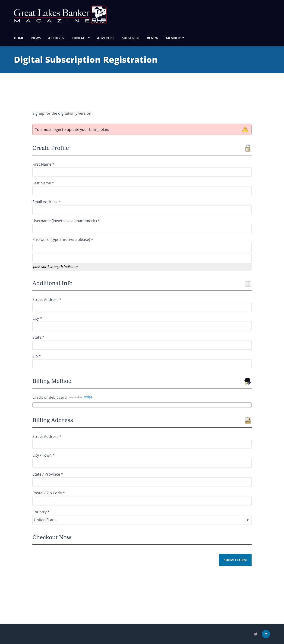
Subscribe (131, 38)
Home (19, 38)
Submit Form (235, 560)
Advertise (106, 38)
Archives (56, 38)
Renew (153, 38)
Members (174, 38)
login (57, 129)
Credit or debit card (50, 397)
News (36, 38)
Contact (79, 38)
